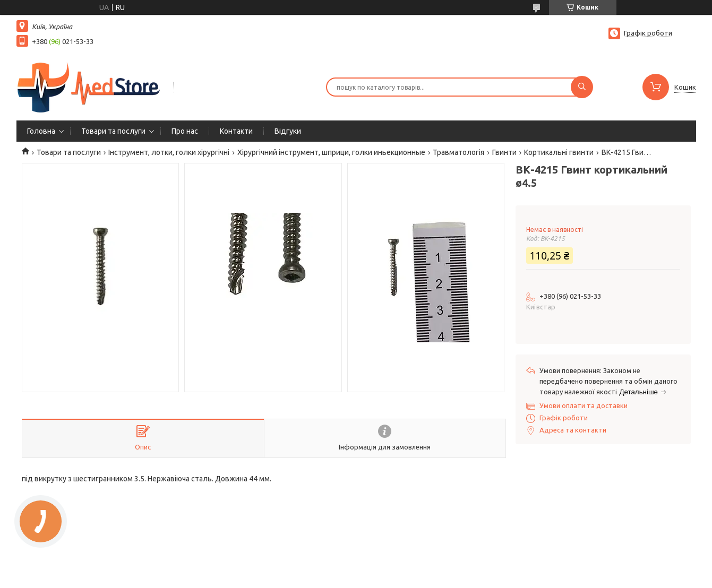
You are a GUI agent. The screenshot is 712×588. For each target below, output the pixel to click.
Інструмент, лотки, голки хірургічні (169, 152)
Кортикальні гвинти (559, 152)
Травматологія (458, 152)
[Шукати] (582, 87)
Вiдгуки (288, 131)
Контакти (236, 131)
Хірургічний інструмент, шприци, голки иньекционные (331, 152)
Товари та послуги (113, 131)
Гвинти (504, 152)
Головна (41, 131)
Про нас (185, 131)
